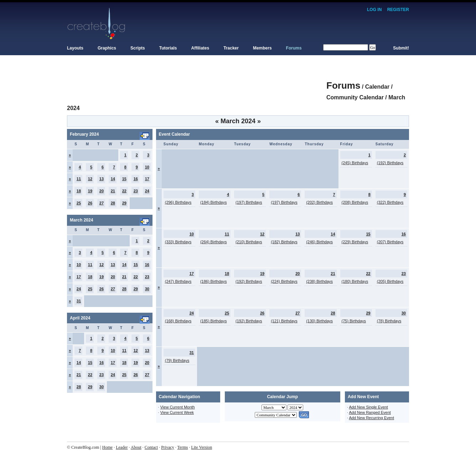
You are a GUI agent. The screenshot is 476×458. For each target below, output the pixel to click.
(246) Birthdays (319, 242)
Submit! (401, 48)
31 (79, 301)
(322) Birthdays (390, 202)
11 (79, 179)
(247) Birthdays (178, 281)
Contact (151, 447)
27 (102, 203)
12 (90, 179)
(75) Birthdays (354, 321)
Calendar (377, 87)
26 (90, 203)
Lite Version (201, 447)
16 (136, 179)
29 (124, 203)
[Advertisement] (197, 82)
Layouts (75, 48)
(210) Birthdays (249, 242)
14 (113, 179)
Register (398, 10)
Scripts (138, 48)
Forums (294, 48)
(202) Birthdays (319, 202)
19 (90, 191)
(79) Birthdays (177, 360)
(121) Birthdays (284, 321)
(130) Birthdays (319, 321)
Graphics (107, 48)
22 (124, 191)
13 (102, 179)
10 (147, 167)
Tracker (231, 48)
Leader (122, 447)
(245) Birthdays (355, 163)
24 (147, 191)
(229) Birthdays (355, 242)
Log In (374, 10)
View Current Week (177, 412)
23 (136, 191)
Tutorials (168, 48)
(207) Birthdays (390, 242)
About (136, 447)
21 (113, 191)
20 (102, 191)
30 (147, 289)
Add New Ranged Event (370, 412)
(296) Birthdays (178, 202)
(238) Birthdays (319, 281)
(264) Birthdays (214, 242)
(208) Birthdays (355, 202)
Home (107, 447)
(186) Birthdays (214, 281)
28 (113, 203)
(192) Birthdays (390, 163)
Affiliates (200, 48)
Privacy (168, 447)
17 (147, 179)
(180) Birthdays (355, 281)
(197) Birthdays (249, 202)
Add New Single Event (368, 407)
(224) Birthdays (284, 281)
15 (124, 179)
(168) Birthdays (178, 321)
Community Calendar (355, 97)
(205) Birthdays (390, 281)
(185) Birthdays (214, 321)
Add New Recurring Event (371, 418)
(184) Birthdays (214, 202)
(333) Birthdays (178, 242)
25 (79, 203)
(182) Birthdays (284, 242)
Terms (183, 447)
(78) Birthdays (389, 321)
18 (79, 191)
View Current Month (178, 407)
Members (262, 48)
